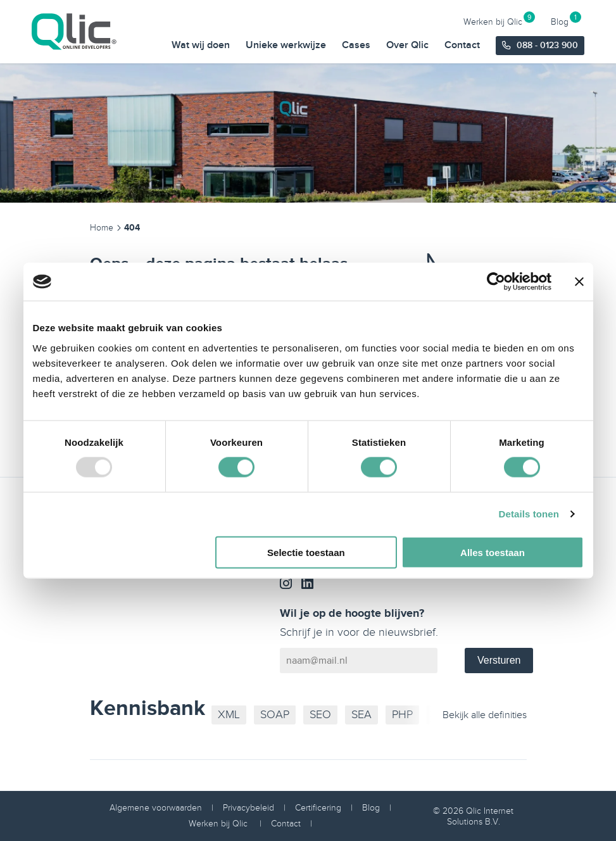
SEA (361, 715)
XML (229, 715)
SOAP (275, 715)
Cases (356, 45)
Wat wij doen (201, 45)
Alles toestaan (493, 552)
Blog (560, 21)
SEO (320, 715)
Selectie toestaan (306, 552)
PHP (402, 715)
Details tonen (529, 514)
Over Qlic (407, 45)
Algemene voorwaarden (156, 808)
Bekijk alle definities (485, 715)
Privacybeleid (248, 808)
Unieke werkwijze (286, 45)
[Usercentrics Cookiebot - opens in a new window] (496, 282)
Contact (462, 45)
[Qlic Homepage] (76, 32)
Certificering (318, 808)
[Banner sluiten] (579, 282)
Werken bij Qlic (493, 21)
